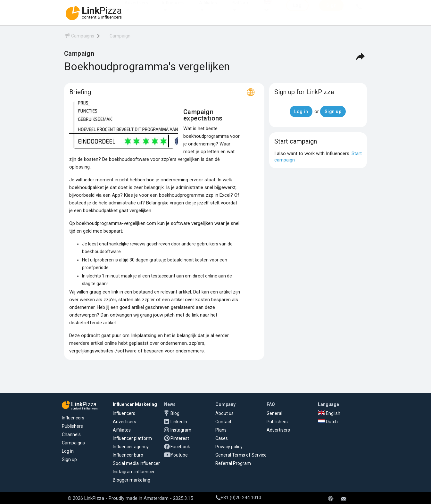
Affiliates (208, 9)
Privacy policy (229, 447)
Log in (68, 451)
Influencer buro (128, 455)
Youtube (179, 455)
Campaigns (73, 443)
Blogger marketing (132, 480)
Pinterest (180, 438)
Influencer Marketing (135, 404)
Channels (71, 434)
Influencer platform (132, 438)
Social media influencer (136, 463)
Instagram (181, 430)
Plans (221, 430)
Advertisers (136, 9)
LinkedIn (179, 422)
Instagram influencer (134, 472)
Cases (222, 438)
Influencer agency (131, 447)
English (329, 413)
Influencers (173, 9)
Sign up (69, 459)
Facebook (180, 447)
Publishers (72, 426)
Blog (175, 413)
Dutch (328, 422)
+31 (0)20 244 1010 (238, 498)
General (274, 413)
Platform (240, 9)
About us (224, 413)
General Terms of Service (241, 455)
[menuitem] (79, 37)
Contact (223, 422)
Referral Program (233, 463)
